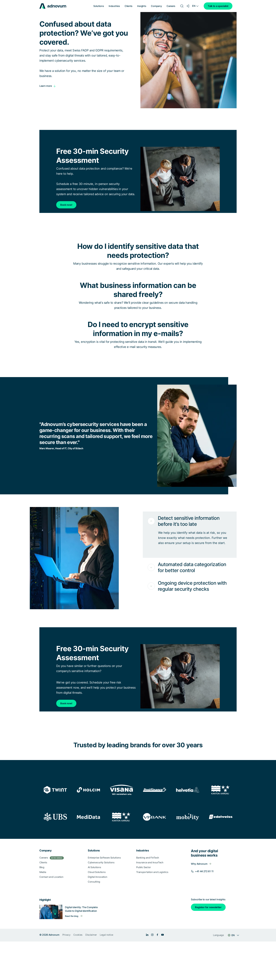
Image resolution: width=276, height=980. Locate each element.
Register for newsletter (208, 907)
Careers (171, 6)
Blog (42, 867)
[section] (138, 890)
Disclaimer (91, 935)
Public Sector (143, 867)
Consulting (94, 882)
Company (156, 6)
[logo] (53, 6)
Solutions (99, 6)
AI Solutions (94, 867)
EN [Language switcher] (194, 6)
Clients (129, 6)
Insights (142, 6)
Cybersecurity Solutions (101, 862)
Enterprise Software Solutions (104, 858)
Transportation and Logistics (152, 872)
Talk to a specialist (218, 6)
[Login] (188, 6)
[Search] (182, 6)
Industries (114, 6)
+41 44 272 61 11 (204, 871)
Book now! (66, 205)
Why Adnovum (199, 864)
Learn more (46, 86)
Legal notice (107, 935)
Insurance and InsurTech (150, 862)
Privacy (66, 935)
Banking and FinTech (148, 858)
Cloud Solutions (97, 872)
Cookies (78, 935)
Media (43, 872)
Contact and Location (51, 877)
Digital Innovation (97, 877)
